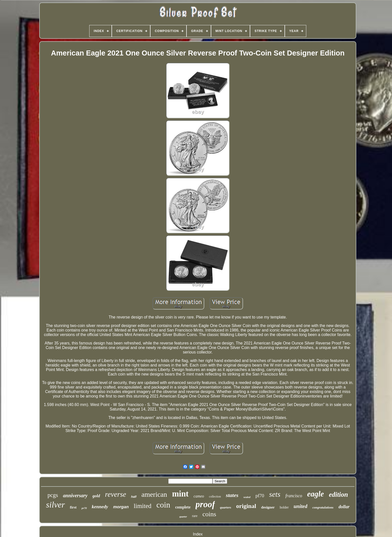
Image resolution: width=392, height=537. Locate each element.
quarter (183, 517)
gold (96, 496)
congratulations (323, 507)
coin (163, 505)
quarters (226, 507)
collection (215, 496)
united (301, 506)
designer (268, 507)
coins (209, 514)
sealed (247, 497)
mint (180, 494)
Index (198, 534)
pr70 (84, 508)
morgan (121, 507)
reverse (115, 494)
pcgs (53, 495)
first (73, 507)
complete (183, 507)
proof (205, 504)
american (154, 494)
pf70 (260, 496)
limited (143, 506)
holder (284, 507)
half (134, 497)
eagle (315, 494)
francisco (294, 496)
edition (339, 494)
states (232, 495)
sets (275, 494)
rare (195, 516)
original (246, 506)
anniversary (75, 495)
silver (55, 505)
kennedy (100, 507)
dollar (344, 507)
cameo (199, 496)
